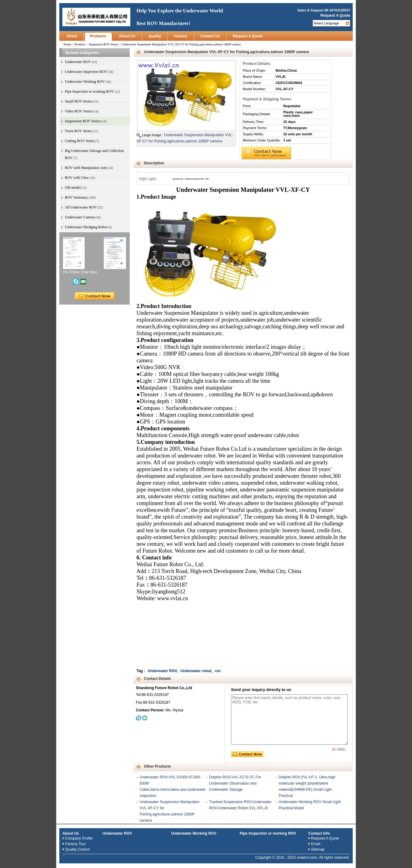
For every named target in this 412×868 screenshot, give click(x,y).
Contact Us (210, 36)
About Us (127, 36)
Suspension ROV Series (103, 44)
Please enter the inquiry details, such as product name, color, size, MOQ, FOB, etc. (289, 720)
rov (218, 671)
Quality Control (77, 849)
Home (72, 36)
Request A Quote (335, 15)
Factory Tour (75, 844)
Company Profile (79, 838)
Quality (155, 36)
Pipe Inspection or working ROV (268, 833)
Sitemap (318, 849)
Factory (181, 36)
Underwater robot (196, 671)
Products (98, 36)
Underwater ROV (162, 671)
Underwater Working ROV (194, 833)
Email (316, 844)
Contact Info (319, 833)
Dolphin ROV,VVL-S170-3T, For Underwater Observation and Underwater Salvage (235, 783)
